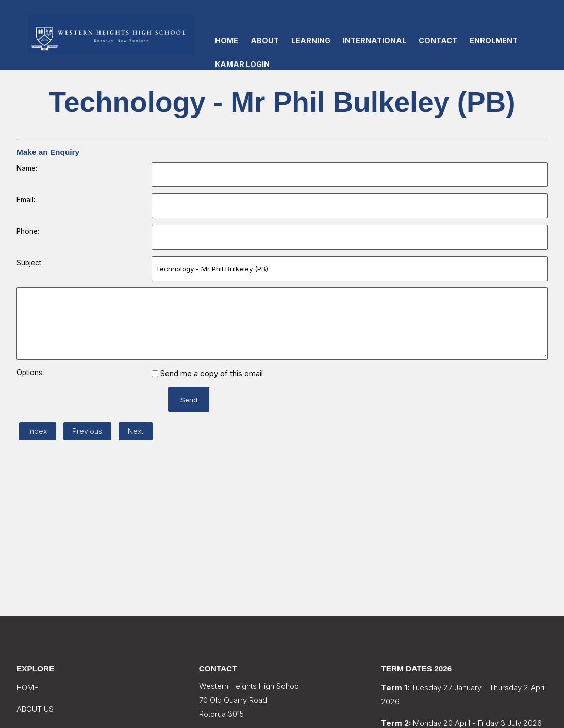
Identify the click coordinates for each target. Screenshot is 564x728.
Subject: (30, 263)
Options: (30, 373)
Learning (311, 41)
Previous (87, 431)
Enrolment (494, 41)
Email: (26, 200)
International (375, 41)
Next (136, 431)
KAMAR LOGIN (242, 64)
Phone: (28, 231)
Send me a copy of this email (207, 373)
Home (227, 41)
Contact (438, 41)
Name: (27, 168)
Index (38, 431)
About (265, 41)
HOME (27, 687)
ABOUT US (35, 709)
